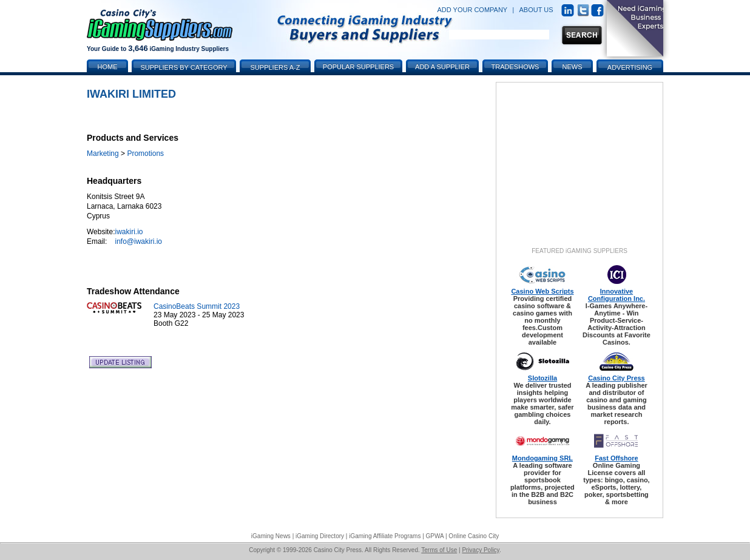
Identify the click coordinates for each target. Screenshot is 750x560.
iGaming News (271, 536)
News (573, 67)
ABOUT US (536, 10)
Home (108, 67)
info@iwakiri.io (138, 241)
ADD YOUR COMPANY (472, 10)
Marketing (103, 153)
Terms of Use (439, 550)
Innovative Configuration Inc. (617, 295)
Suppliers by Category (184, 67)
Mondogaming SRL (542, 458)
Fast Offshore (617, 458)
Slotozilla (542, 378)
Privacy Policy (481, 550)
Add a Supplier (442, 67)
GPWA (435, 536)
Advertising (630, 67)
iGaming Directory (320, 536)
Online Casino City (474, 536)
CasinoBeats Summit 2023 (197, 306)
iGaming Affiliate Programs (385, 536)
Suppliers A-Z (275, 67)
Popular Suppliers (358, 67)
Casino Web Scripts (542, 291)
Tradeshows (515, 67)
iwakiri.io (129, 232)
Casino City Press (617, 378)
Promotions (145, 153)
